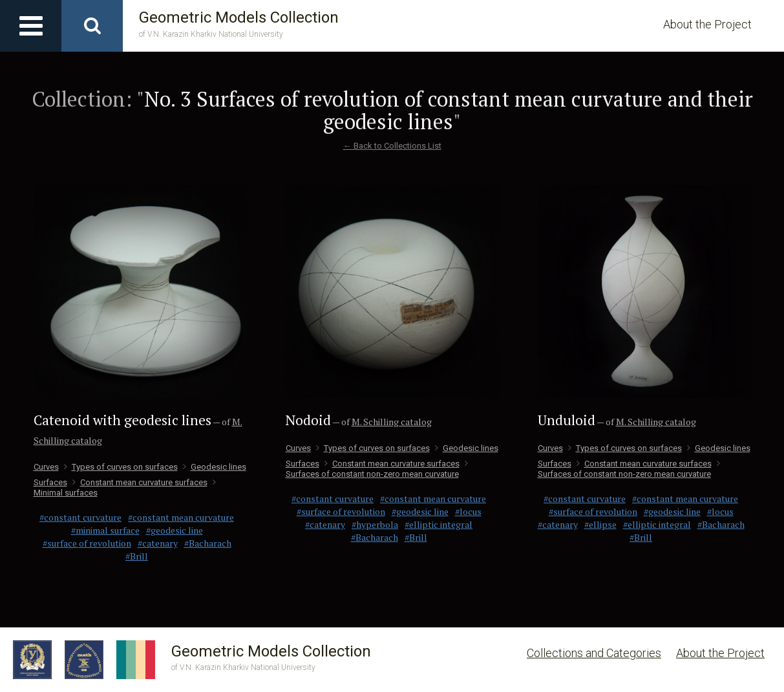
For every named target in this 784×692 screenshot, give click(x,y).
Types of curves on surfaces (121, 467)
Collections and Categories (594, 653)
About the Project (707, 24)
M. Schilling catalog (392, 422)
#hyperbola (375, 524)
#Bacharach (208, 543)
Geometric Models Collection (239, 24)
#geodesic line (175, 530)
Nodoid (308, 420)
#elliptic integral (439, 524)
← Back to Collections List (392, 146)
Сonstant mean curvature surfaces (140, 482)
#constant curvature (80, 517)
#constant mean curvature (181, 517)
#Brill (137, 556)
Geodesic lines (215, 467)
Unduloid (567, 420)
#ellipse (600, 524)
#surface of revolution (87, 543)
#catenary (158, 543)
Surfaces (50, 482)
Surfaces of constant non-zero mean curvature (377, 469)
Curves (46, 467)
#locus (468, 511)
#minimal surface (105, 530)
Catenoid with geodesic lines (122, 420)
